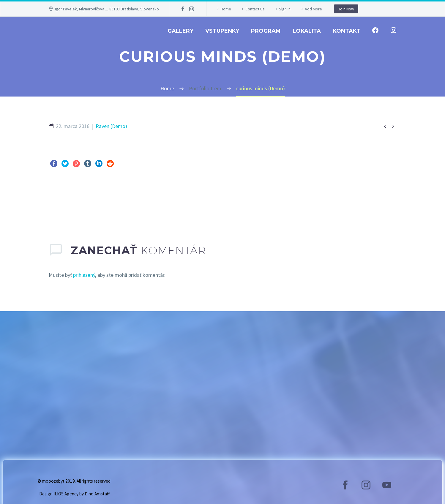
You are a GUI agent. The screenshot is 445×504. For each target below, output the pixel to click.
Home (226, 9)
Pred (60, 200)
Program (266, 31)
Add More (313, 9)
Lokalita (307, 31)
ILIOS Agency (66, 494)
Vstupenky (222, 31)
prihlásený (84, 275)
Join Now (346, 9)
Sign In (285, 9)
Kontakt (347, 31)
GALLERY (180, 31)
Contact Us (255, 9)
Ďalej (384, 200)
